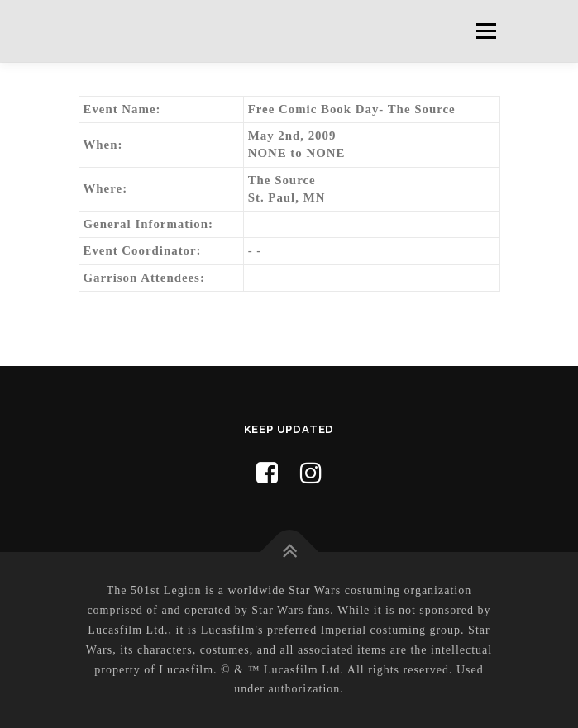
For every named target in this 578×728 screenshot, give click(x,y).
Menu (486, 31)
